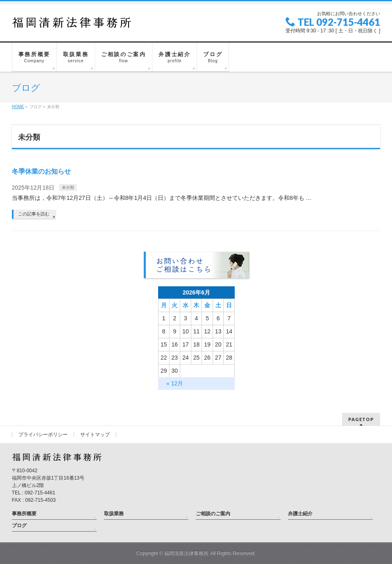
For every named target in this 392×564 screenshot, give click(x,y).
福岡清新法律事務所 (186, 553)
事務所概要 (24, 514)
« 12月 (175, 383)
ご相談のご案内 (213, 514)
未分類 (68, 187)
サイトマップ (95, 435)
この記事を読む (34, 214)
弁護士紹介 (300, 514)
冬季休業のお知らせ (41, 171)
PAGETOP (361, 419)
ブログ (19, 525)
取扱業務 (114, 514)
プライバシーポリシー (43, 435)
